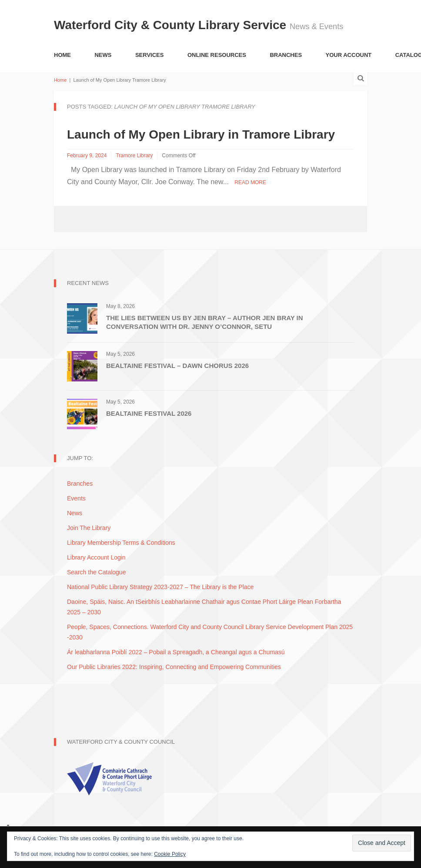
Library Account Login (96, 557)
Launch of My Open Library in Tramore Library (201, 134)
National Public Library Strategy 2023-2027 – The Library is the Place (160, 587)
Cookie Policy (170, 854)
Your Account (349, 55)
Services (150, 55)
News (103, 55)
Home (62, 55)
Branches (286, 55)
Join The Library (89, 528)
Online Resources (217, 55)
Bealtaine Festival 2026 (149, 413)
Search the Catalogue (96, 572)
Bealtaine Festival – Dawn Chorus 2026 (177, 366)
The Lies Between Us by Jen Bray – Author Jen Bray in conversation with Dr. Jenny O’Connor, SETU (205, 322)
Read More (250, 182)
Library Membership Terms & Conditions (121, 543)
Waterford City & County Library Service (172, 25)
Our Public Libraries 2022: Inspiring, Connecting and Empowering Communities (174, 667)
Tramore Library (134, 156)
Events (76, 498)
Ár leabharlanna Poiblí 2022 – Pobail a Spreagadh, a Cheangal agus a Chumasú (176, 652)
